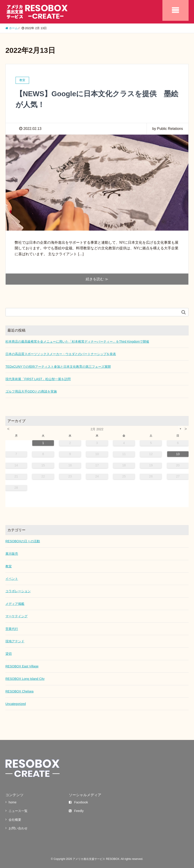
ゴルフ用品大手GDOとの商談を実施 (31, 391)
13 (178, 454)
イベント (12, 578)
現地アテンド (15, 641)
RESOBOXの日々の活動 (23, 541)
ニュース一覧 (18, 811)
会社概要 (15, 819)
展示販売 (12, 553)
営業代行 (12, 628)
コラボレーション (18, 591)
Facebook (78, 802)
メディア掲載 (15, 604)
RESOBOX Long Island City (25, 678)
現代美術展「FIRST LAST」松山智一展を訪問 (38, 379)
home (13, 802)
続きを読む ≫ (97, 279)
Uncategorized (16, 704)
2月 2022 (97, 429)
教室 (9, 566)
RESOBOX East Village (22, 666)
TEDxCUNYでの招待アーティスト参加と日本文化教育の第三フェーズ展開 (58, 366)
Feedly (76, 811)
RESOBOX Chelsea (20, 691)
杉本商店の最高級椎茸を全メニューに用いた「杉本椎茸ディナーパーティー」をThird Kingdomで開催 (77, 341)
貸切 (9, 653)
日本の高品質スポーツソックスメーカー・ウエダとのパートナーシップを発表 (61, 354)
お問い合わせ (18, 828)
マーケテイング (16, 616)
